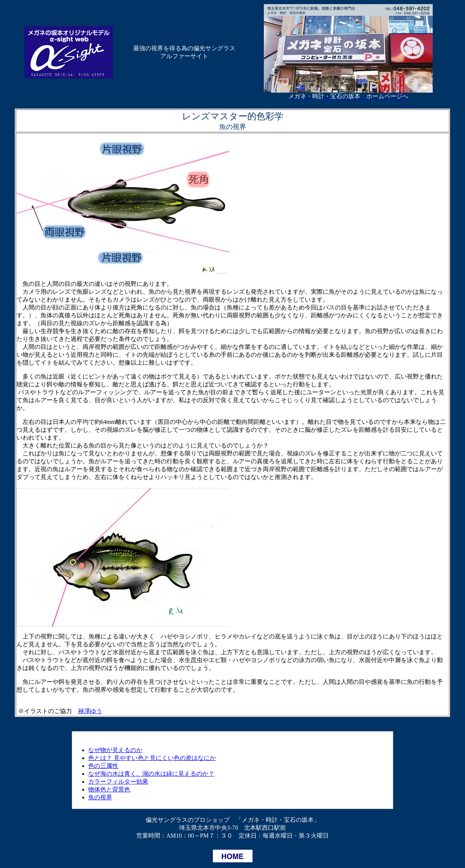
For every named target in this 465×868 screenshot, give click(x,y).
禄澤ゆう (90, 711)
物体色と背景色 (109, 789)
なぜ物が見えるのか (115, 750)
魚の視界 (100, 797)
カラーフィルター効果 (118, 782)
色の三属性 (103, 766)
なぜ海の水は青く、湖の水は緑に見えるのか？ (151, 774)
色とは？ (152, 758)
